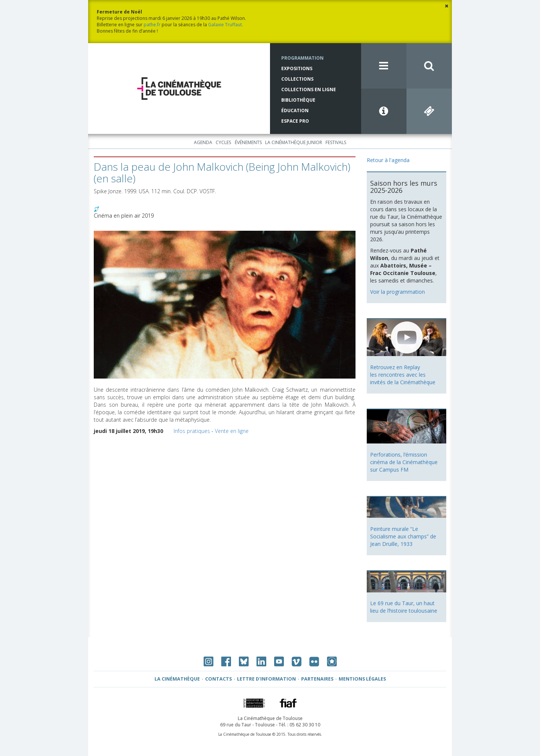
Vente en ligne (232, 431)
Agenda (203, 142)
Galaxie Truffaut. (226, 25)
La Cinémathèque (177, 679)
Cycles (223, 142)
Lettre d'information (266, 679)
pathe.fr (152, 25)
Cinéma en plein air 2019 (124, 216)
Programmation (302, 58)
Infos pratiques (192, 431)
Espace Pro (295, 121)
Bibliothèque (298, 100)
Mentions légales (362, 679)
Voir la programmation (397, 292)
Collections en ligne (309, 89)
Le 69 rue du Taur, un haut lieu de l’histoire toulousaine (404, 607)
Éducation (295, 110)
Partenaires (317, 679)
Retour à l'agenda (388, 160)
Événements (248, 142)
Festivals (336, 142)
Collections (297, 79)
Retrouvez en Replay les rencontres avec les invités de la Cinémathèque (403, 375)
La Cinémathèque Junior (294, 142)
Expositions (297, 68)
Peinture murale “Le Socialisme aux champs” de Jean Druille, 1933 (403, 536)
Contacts (218, 679)
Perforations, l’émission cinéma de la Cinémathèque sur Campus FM (404, 462)
